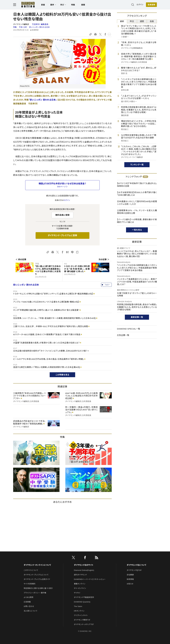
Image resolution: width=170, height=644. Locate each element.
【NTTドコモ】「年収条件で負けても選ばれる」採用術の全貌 (137, 185)
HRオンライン (79, 611)
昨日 (132, 21)
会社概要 (130, 575)
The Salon (78, 606)
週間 (142, 21)
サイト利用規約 (29, 584)
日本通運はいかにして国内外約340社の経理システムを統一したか (137, 203)
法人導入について (30, 611)
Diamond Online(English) (84, 570)
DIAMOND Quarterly (82, 602)
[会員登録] (151, 5)
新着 (43, 5)
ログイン (140, 5)
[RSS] (97, 558)
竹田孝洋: (40, 24)
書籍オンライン (80, 584)
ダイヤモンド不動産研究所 (84, 597)
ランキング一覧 (137, 165)
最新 (122, 21)
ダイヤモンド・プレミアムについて (36, 575)
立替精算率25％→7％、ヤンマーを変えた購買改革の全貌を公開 (137, 212)
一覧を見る (137, 230)
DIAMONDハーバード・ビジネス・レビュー (90, 579)
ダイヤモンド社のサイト (84, 565)
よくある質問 (28, 597)
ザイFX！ (77, 593)
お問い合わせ (29, 606)
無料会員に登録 (62, 215)
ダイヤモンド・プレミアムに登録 (62, 235)
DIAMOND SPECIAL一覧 (129, 329)
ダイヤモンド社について (136, 565)
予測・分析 (23, 27)
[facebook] (85, 558)
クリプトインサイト (81, 615)
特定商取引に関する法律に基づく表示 (38, 588)
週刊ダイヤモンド (80, 575)
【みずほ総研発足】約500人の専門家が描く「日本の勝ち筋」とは (137, 194)
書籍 (83, 5)
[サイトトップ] (25, 5)
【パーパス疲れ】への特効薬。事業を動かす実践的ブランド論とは (137, 221)
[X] (73, 558)
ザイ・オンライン (80, 588)
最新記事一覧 (137, 317)
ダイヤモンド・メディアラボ (84, 624)
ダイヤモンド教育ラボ (82, 620)
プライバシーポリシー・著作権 (35, 593)
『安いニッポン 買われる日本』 (43, 100)
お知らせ (130, 584)
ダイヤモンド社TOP (134, 570)
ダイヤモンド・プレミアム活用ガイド (37, 579)
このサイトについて (31, 570)
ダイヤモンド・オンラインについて (37, 565)
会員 (152, 21)
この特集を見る (62, 375)
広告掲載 (27, 602)
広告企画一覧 (123, 335)
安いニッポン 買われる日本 (39, 27)
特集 (73, 5)
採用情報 (130, 579)
